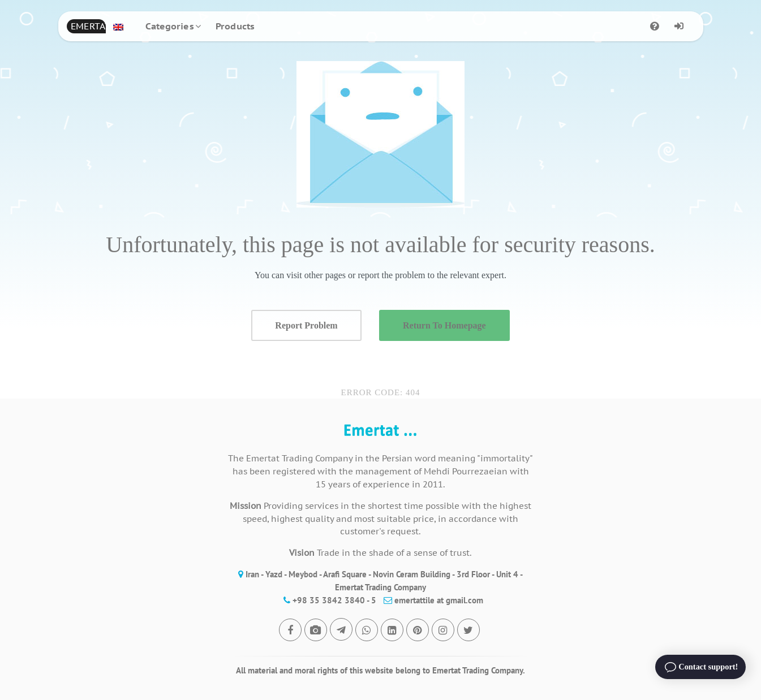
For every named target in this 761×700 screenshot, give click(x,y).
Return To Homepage (444, 325)
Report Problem (306, 325)
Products (235, 26)
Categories (170, 26)
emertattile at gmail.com (431, 600)
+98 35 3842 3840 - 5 (327, 600)
